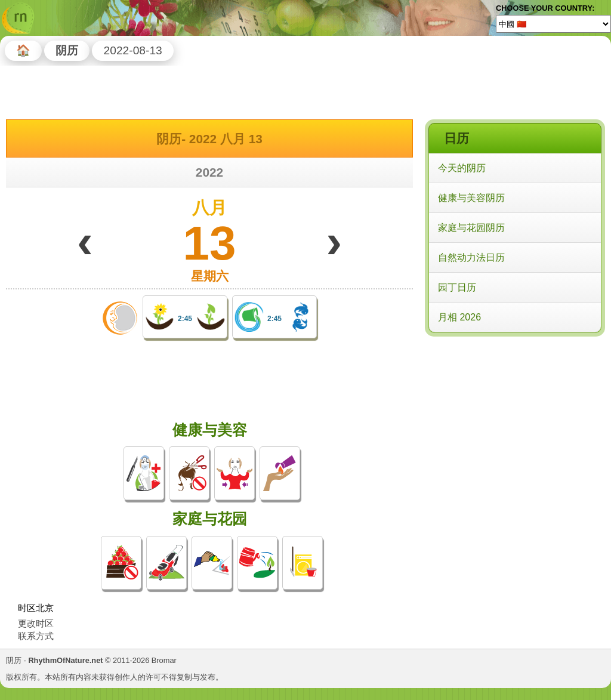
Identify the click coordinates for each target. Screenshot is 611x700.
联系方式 (36, 636)
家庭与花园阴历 (471, 228)
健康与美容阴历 (471, 198)
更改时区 (36, 623)
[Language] (553, 24)
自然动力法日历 (471, 258)
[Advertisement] (514, 417)
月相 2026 (459, 317)
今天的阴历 (462, 168)
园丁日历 (457, 287)
